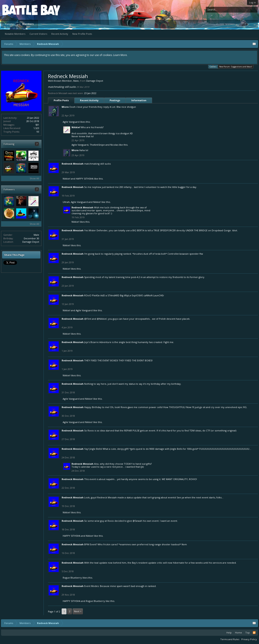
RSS (254, 633)
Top (248, 633)
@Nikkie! (102, 319)
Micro (65, 107)
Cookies (213, 66)
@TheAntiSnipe (134, 210)
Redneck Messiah (73, 164)
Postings (115, 100)
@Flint (88, 319)
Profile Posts (61, 100)
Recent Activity (60, 34)
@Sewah (137, 521)
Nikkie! (76, 127)
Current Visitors (38, 34)
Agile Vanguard (71, 122)
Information (139, 100)
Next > (78, 611)
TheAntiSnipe (97, 145)
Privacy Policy (249, 639)
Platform (18, 10)
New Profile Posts (82, 34)
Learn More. (120, 55)
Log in (252, 2)
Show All (34, 178)
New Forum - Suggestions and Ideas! (236, 67)
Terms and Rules (230, 639)
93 (38, 132)
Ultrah (66, 202)
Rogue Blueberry (72, 578)
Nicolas (114, 145)
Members (28, 24)
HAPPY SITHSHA (85, 179)
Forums (10, 24)
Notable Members (15, 34)
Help (229, 633)
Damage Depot (31, 242)
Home (238, 633)
